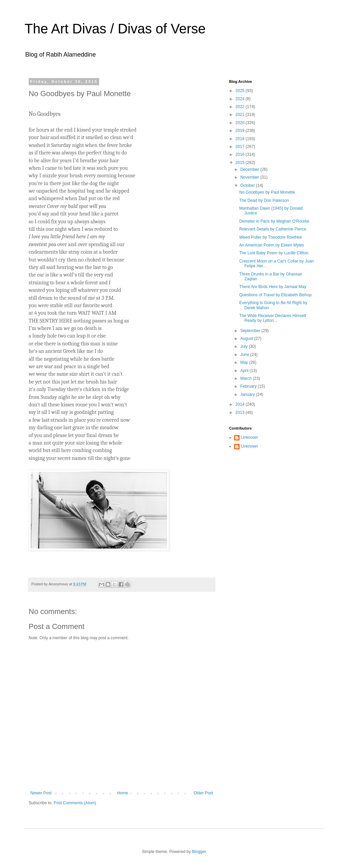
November (250, 177)
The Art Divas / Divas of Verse (115, 29)
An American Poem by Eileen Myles (272, 245)
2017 (241, 147)
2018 (241, 139)
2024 (241, 99)
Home (123, 793)
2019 (241, 131)
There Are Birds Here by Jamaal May (273, 287)
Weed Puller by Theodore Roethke (271, 237)
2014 (241, 404)
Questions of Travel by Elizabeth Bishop (275, 295)
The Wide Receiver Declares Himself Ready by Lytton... (273, 318)
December (250, 169)
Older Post (203, 793)
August (247, 339)
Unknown (249, 437)
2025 (241, 91)
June (245, 355)
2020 (241, 123)
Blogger (199, 852)
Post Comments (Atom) (75, 803)
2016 (241, 154)
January (248, 394)
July (245, 346)
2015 (241, 163)
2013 (241, 413)
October (248, 185)
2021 (241, 115)
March (247, 378)
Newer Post (41, 793)
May (245, 362)
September (251, 331)
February (249, 386)
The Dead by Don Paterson (264, 200)
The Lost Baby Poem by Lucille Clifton (274, 253)
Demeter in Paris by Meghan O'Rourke (274, 221)
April (245, 371)
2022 (241, 107)
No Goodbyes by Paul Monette (267, 192)
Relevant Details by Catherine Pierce (273, 229)
